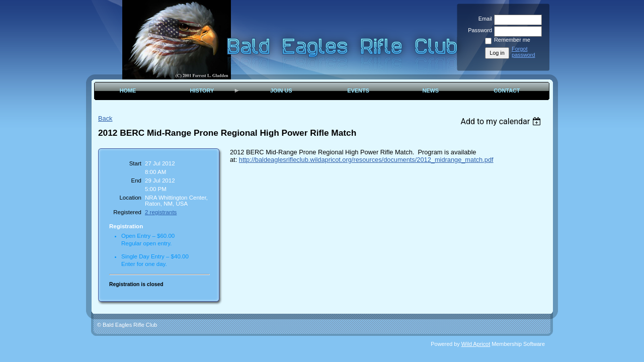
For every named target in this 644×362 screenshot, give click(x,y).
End (137, 180)
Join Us (281, 90)
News (430, 90)
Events (358, 90)
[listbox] (502, 121)
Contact (507, 90)
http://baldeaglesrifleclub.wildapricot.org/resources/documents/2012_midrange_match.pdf (366, 160)
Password (478, 30)
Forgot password (524, 52)
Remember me (512, 40)
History (202, 90)
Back (105, 118)
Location (130, 198)
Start (135, 163)
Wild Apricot (476, 344)
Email (484, 19)
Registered (127, 212)
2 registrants (161, 212)
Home (128, 90)
